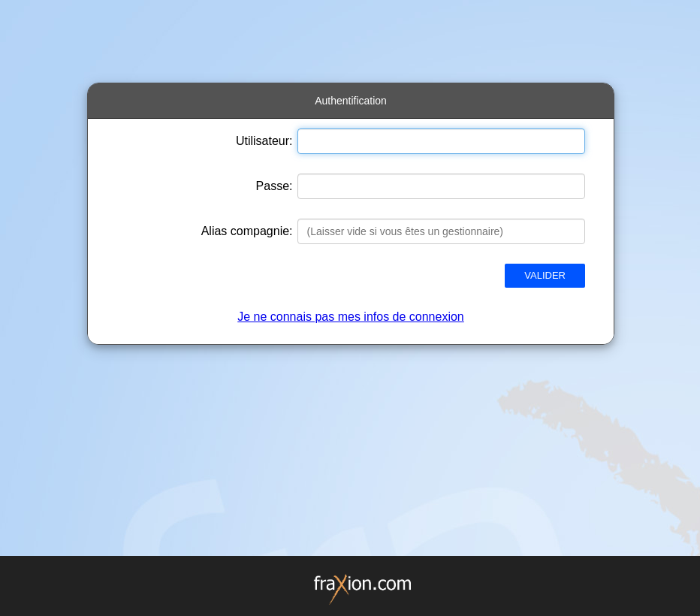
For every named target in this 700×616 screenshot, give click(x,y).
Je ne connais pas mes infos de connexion (351, 317)
